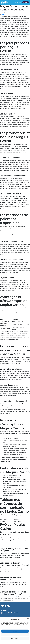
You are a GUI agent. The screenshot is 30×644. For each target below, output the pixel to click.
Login (20, 2)
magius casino (14, 597)
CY (16, 2)
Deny (15, 635)
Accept (15, 631)
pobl (3, 15)
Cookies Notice (11, 642)
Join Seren (26, 2)
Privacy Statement (18, 642)
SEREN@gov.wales (7, 611)
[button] (28, 619)
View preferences (15, 639)
